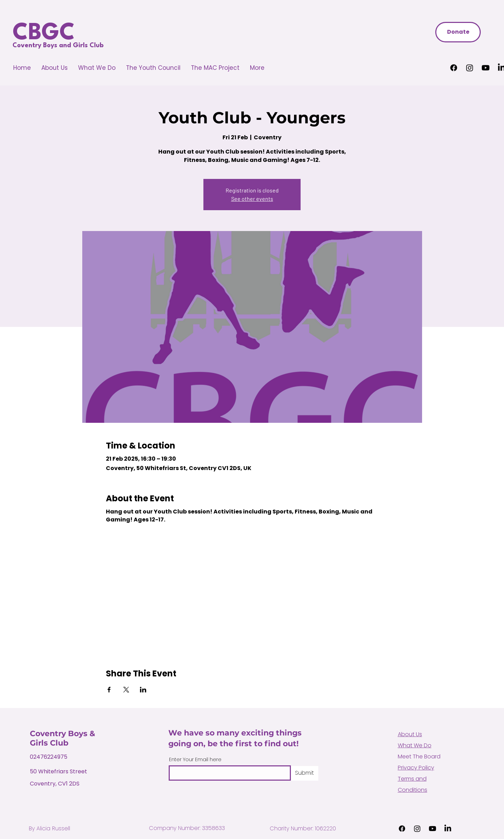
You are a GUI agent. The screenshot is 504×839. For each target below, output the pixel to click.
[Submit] (305, 773)
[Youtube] (486, 68)
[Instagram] (470, 68)
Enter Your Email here (195, 759)
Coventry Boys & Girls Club (62, 738)
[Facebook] (454, 68)
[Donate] (458, 32)
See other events (252, 199)
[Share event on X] (126, 690)
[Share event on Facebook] (109, 690)
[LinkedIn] (448, 829)
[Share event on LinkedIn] (143, 690)
